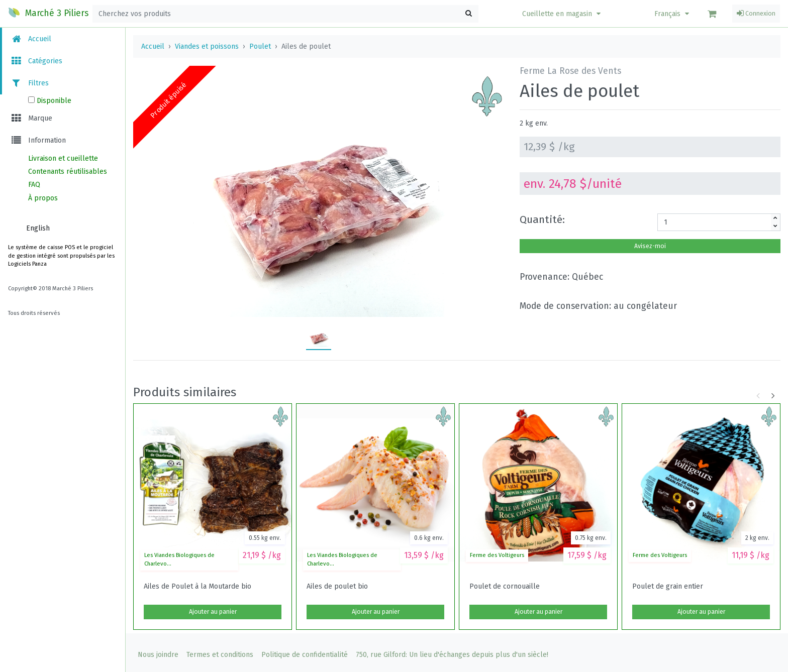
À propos (43, 198)
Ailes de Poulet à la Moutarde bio (198, 587)
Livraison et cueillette (63, 158)
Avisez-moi (650, 246)
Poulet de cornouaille (505, 587)
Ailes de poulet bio (337, 587)
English (38, 228)
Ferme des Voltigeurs (497, 555)
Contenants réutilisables (68, 172)
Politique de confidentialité (305, 655)
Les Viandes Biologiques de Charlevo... (179, 559)
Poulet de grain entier (668, 587)
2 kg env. (534, 123)
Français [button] (673, 14)
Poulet (260, 46)
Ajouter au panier (213, 612)
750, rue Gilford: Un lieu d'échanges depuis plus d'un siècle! (452, 655)
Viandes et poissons (207, 46)
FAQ (34, 185)
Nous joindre (158, 655)
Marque (31, 118)
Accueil (31, 39)
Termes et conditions (220, 655)
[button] (563, 14)
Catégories (36, 61)
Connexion (756, 14)
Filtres (29, 83)
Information (38, 140)
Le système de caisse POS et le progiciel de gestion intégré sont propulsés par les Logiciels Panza (61, 256)
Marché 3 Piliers (48, 13)
